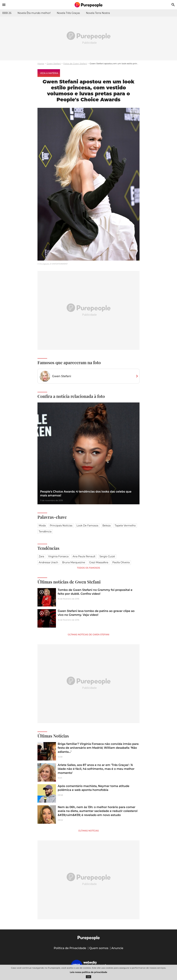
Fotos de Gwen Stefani (75, 63)
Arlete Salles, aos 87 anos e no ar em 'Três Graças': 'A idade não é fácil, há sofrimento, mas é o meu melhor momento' (96, 769)
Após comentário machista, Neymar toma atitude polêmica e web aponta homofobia (94, 788)
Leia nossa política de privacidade (88, 972)
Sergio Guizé (107, 556)
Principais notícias (61, 526)
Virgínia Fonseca (58, 556)
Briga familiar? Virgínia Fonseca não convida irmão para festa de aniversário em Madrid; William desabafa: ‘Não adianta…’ (98, 748)
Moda (42, 526)
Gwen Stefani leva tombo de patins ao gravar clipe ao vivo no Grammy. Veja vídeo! (96, 613)
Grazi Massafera (99, 562)
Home (41, 63)
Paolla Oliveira (121, 562)
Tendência (45, 532)
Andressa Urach (48, 562)
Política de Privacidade (70, 948)
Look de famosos (87, 526)
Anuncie (117, 948)
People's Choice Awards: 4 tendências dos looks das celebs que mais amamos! (86, 494)
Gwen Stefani (54, 63)
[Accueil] (88, 5)
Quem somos (99, 948)
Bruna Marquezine (74, 562)
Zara (41, 556)
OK (89, 977)
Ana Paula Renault (84, 556)
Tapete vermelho (125, 526)
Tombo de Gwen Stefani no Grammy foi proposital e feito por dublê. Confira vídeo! (95, 592)
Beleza (107, 526)
